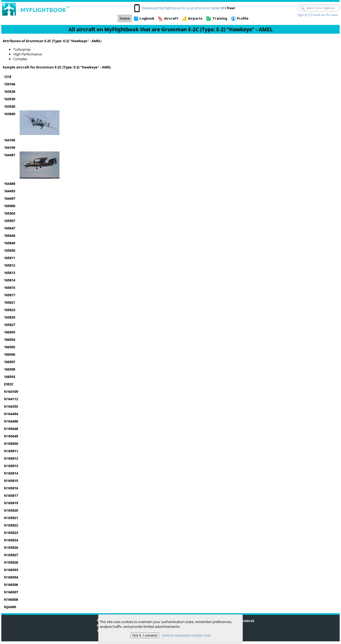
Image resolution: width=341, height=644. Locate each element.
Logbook (147, 18)
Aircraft (171, 18)
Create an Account (324, 15)
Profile (243, 18)
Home (125, 18)
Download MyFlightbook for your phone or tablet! (181, 8)
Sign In (302, 15)
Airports (195, 18)
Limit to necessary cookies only (186, 635)
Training (220, 18)
